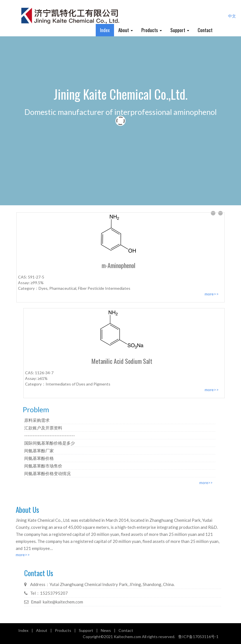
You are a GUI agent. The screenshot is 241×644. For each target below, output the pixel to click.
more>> (206, 483)
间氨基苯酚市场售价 (43, 466)
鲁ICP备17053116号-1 (198, 637)
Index (105, 30)
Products (152, 30)
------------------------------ (50, 435)
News (106, 630)
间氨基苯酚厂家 (39, 451)
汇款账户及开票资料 (43, 428)
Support (180, 30)
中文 (232, 16)
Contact (205, 30)
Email (36, 602)
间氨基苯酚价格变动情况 (47, 473)
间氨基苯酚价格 (39, 458)
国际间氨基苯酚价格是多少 (50, 443)
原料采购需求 (37, 420)
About (126, 30)
